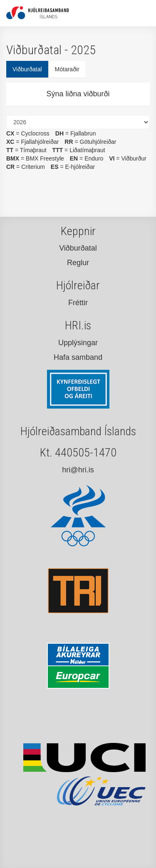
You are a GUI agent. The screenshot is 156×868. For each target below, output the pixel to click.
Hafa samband (78, 357)
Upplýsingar (78, 343)
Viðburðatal (27, 69)
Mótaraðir (67, 69)
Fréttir (78, 303)
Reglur (78, 263)
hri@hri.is (78, 470)
